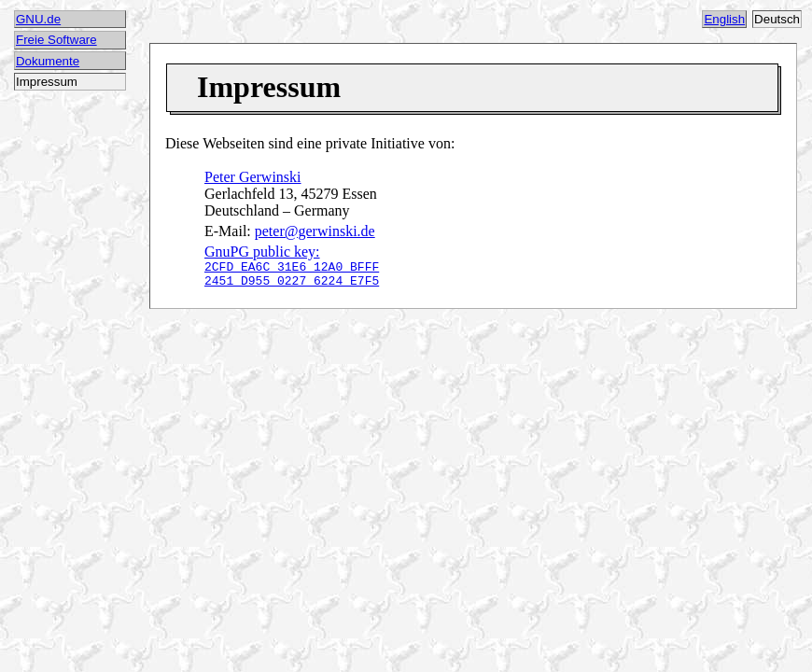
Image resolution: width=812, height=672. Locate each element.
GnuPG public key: (292, 268)
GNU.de (38, 19)
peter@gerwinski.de (315, 231)
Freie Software (56, 40)
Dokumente (48, 61)
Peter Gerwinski (253, 177)
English (724, 19)
